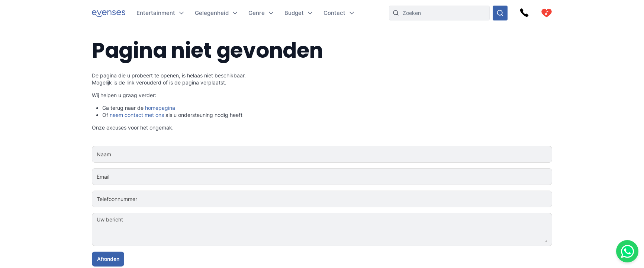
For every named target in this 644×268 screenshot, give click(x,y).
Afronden (108, 259)
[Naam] (344, 154)
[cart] (547, 13)
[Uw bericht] (344, 229)
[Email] (344, 177)
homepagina (160, 108)
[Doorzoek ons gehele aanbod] (500, 13)
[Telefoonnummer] (345, 199)
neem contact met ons (137, 115)
